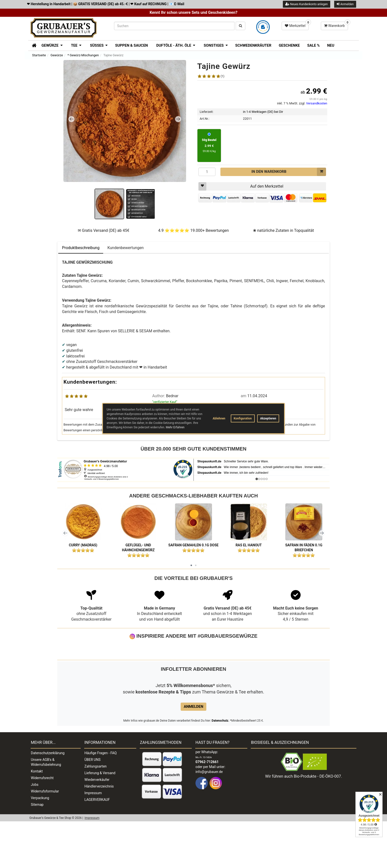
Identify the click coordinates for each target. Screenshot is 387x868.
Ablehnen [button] (219, 418)
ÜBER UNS (92, 806)
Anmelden (345, 4)
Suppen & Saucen (131, 45)
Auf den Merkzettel (241, 186)
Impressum (93, 840)
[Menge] (207, 172)
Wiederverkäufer (97, 826)
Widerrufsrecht (42, 825)
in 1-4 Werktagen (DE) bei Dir (263, 112)
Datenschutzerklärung (48, 800)
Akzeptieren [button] (268, 418)
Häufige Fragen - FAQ (101, 800)
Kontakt (37, 818)
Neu (331, 45)
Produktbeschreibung (81, 248)
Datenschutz (220, 767)
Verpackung (40, 845)
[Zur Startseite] (32, 45)
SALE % (314, 45)
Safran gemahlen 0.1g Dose (193, 545)
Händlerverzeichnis (99, 833)
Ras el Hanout (249, 545)
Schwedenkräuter (253, 45)
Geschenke (289, 45)
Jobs (35, 831)
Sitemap (37, 851)
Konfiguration (243, 418)
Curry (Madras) (83, 545)
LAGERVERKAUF (97, 846)
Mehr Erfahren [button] (175, 427)
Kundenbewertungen (126, 248)
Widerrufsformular (45, 838)
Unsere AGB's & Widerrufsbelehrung (46, 809)
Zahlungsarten (96, 813)
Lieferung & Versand (100, 820)
